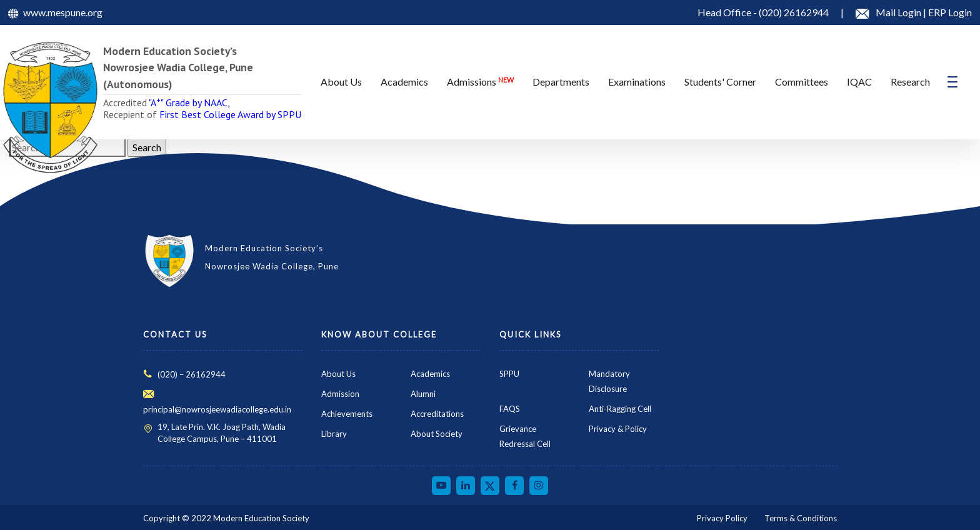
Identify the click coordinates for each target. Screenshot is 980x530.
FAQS (510, 409)
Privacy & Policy (618, 429)
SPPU (509, 374)
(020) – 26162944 (192, 374)
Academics (430, 374)
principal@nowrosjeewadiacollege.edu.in (217, 409)
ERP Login (950, 12)
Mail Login (899, 12)
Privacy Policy (722, 518)
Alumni (423, 394)
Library (334, 434)
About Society (437, 434)
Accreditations (437, 414)
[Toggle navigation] (952, 82)
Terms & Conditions (801, 518)
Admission (340, 394)
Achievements (347, 414)
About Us (338, 374)
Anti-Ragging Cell (620, 409)
